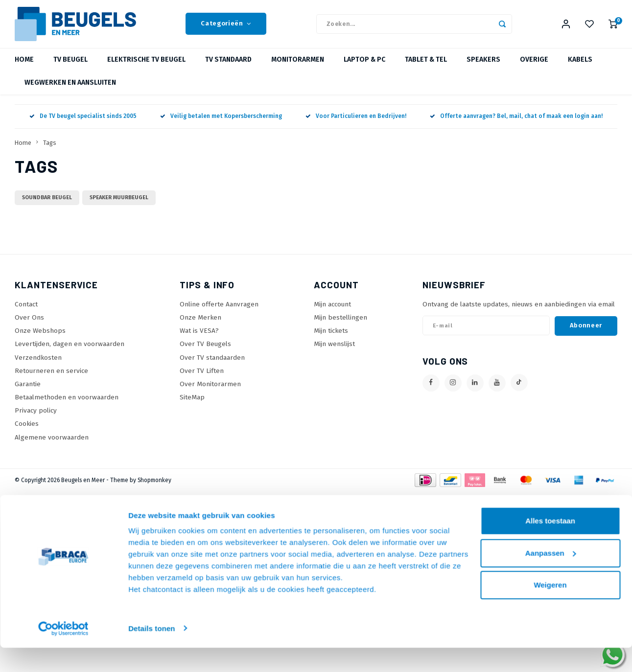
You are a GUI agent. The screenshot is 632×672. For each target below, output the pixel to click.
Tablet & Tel (426, 66)
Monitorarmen (298, 66)
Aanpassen (551, 577)
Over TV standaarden (212, 363)
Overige (534, 66)
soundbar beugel (47, 204)
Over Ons (29, 324)
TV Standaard (228, 66)
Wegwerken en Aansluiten (70, 89)
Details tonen (152, 653)
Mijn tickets (331, 337)
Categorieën (226, 27)
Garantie (28, 390)
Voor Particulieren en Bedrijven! (356, 122)
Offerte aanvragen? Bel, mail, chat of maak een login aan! (516, 122)
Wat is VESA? (199, 337)
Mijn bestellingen (340, 324)
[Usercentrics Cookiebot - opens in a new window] (63, 653)
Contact (26, 310)
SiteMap (192, 404)
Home (24, 66)
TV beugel (70, 66)
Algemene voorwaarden (52, 443)
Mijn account (332, 310)
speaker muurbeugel (119, 204)
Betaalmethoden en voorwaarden (67, 404)
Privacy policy (36, 417)
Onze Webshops (40, 337)
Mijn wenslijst (334, 350)
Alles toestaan (550, 545)
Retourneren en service (51, 377)
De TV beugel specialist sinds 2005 (83, 122)
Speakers (483, 66)
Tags (50, 149)
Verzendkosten (38, 363)
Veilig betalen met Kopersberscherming (221, 122)
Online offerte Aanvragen (219, 310)
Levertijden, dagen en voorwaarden (70, 350)
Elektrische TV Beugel (146, 66)
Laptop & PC (364, 66)
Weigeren (550, 610)
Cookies (27, 430)
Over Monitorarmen (210, 390)
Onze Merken (200, 324)
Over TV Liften (202, 377)
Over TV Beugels (205, 350)
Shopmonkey (154, 486)
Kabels (580, 66)
